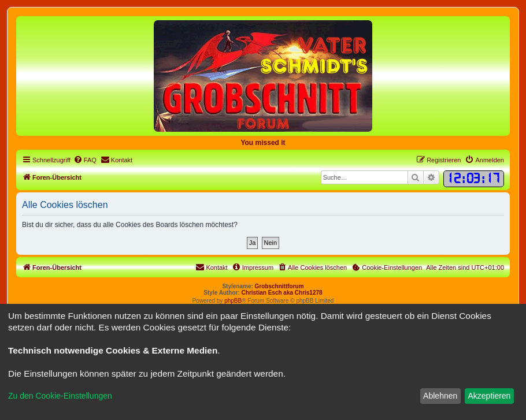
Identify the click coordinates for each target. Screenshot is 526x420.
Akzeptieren (489, 396)
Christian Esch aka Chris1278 (282, 293)
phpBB (233, 301)
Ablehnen (440, 396)
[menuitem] (85, 160)
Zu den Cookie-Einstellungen (60, 396)
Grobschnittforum (279, 286)
